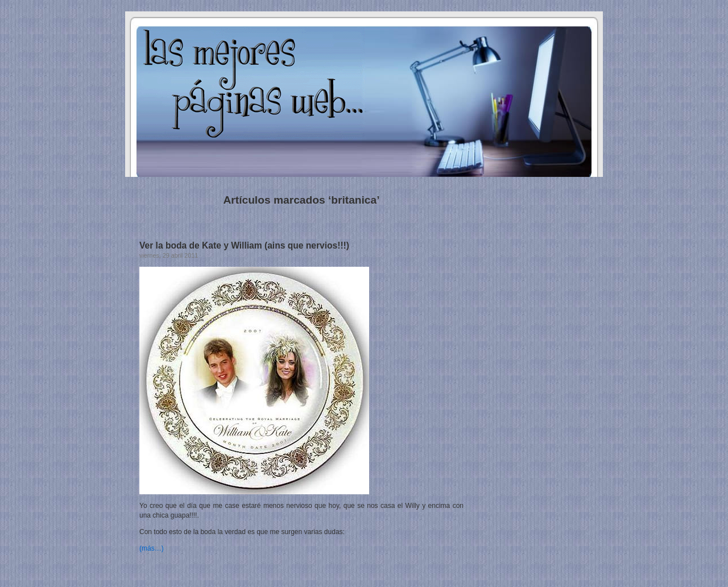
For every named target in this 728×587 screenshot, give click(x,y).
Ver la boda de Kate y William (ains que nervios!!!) (244, 245)
